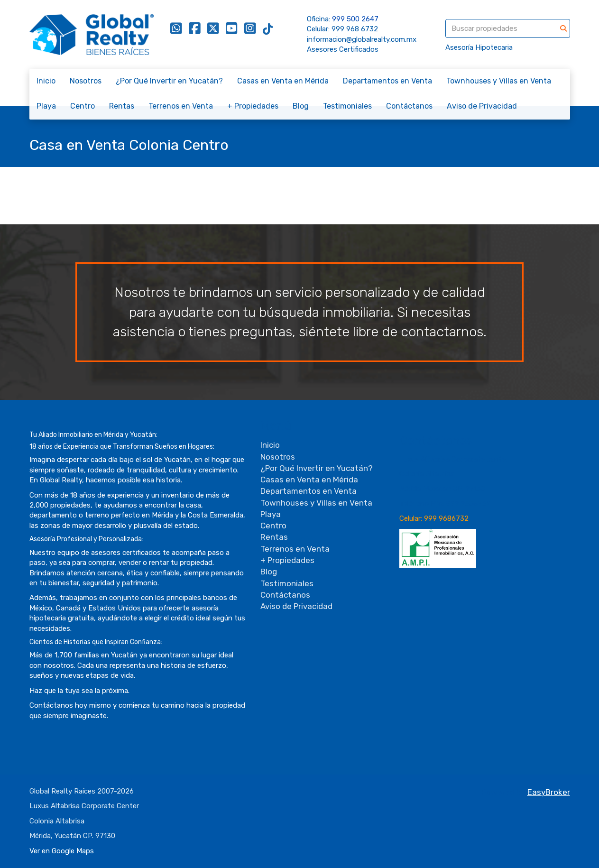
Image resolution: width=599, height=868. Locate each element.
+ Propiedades (253, 106)
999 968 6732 (355, 29)
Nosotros (86, 81)
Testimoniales (347, 106)
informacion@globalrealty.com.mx (362, 39)
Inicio (46, 81)
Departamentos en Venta (387, 81)
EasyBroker (549, 792)
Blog (301, 106)
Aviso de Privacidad (482, 106)
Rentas (122, 106)
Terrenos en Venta (181, 106)
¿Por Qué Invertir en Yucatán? (169, 81)
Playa (46, 106)
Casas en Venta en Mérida (283, 81)
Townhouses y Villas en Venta (499, 81)
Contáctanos (409, 106)
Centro (83, 106)
